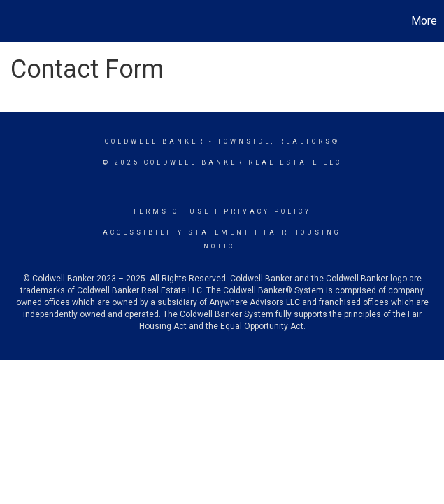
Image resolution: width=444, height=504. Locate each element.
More (424, 21)
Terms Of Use (172, 211)
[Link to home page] (18, 21)
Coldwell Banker (155, 141)
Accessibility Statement (177, 232)
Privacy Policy (267, 211)
